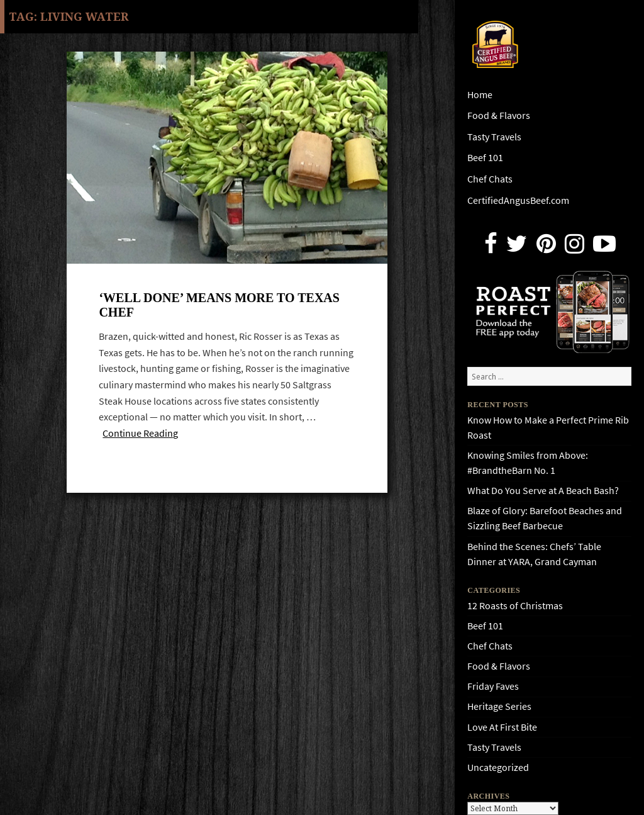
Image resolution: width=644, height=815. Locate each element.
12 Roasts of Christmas (515, 606)
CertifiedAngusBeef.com (518, 200)
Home (480, 95)
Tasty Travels (494, 137)
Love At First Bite (502, 727)
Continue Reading (140, 433)
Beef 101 (485, 158)
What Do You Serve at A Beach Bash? (543, 491)
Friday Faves (493, 686)
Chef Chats (490, 179)
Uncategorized (498, 767)
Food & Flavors (499, 115)
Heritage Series (499, 706)
